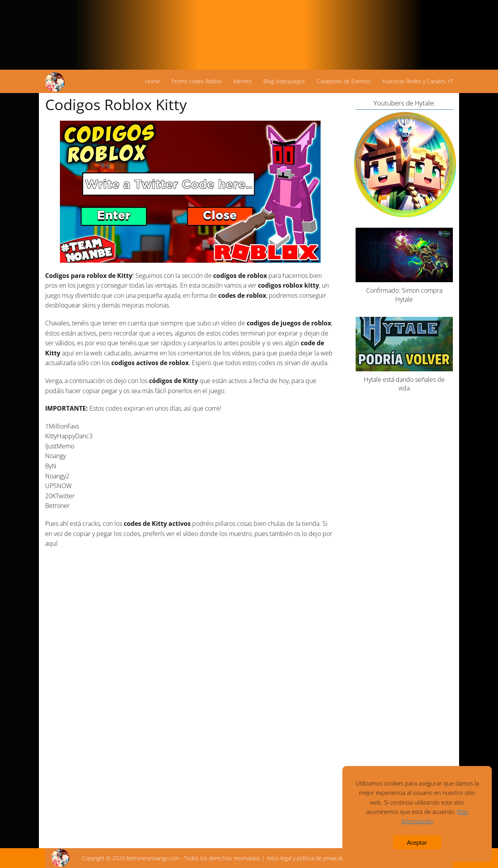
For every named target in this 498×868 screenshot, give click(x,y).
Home (153, 81)
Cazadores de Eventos (344, 81)
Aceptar (417, 842)
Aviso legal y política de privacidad (307, 858)
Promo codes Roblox (197, 81)
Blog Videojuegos (284, 81)
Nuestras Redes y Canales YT (418, 81)
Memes (243, 81)
